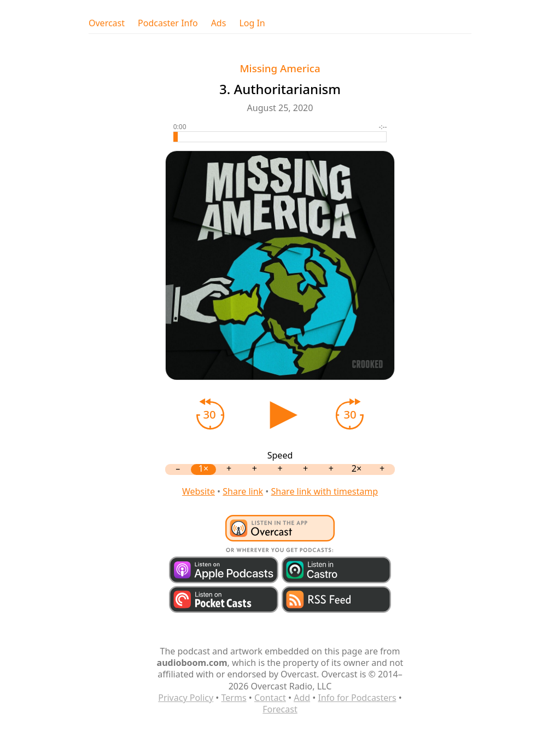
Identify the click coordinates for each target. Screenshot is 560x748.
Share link (243, 491)
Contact (270, 698)
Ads (219, 23)
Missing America (280, 68)
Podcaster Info (168, 23)
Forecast (280, 709)
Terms (234, 698)
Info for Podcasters (357, 698)
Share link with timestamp (324, 491)
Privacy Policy (186, 698)
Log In (252, 23)
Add (302, 698)
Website (199, 491)
